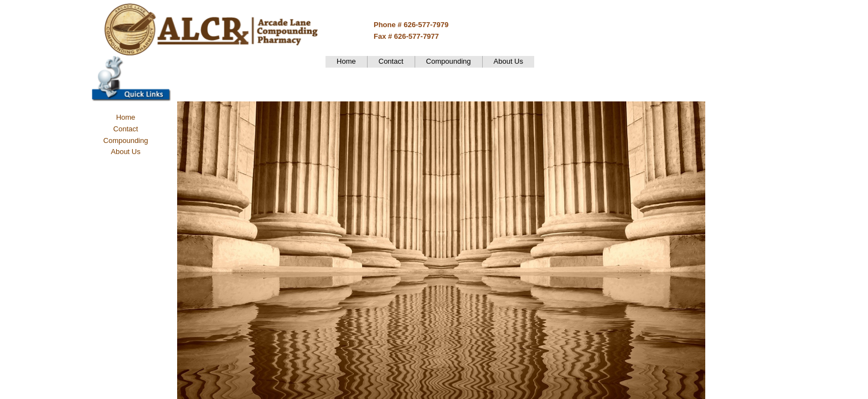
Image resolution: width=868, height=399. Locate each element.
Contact (391, 61)
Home (346, 61)
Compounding (449, 61)
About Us (508, 61)
